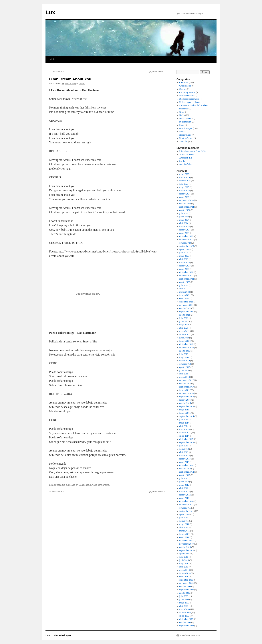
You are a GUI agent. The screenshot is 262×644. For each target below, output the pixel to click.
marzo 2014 (185, 429)
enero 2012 (184, 498)
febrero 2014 (185, 433)
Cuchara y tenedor (187, 92)
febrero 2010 (185, 573)
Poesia (182, 132)
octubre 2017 (185, 384)
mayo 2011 (184, 524)
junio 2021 (184, 321)
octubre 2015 (185, 403)
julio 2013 (184, 446)
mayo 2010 (184, 563)
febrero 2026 (185, 181)
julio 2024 (184, 213)
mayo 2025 (184, 187)
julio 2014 (184, 420)
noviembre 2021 (186, 305)
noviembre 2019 (186, 348)
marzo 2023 (185, 262)
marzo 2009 (185, 609)
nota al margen (186, 128)
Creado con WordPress (190, 635)
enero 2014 (184, 436)
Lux (50, 12)
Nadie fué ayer (62, 635)
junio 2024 (184, 217)
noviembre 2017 (186, 380)
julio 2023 (184, 253)
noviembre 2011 (186, 505)
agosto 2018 (185, 367)
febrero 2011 (185, 534)
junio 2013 (184, 449)
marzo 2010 (185, 570)
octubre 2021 (185, 308)
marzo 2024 (185, 226)
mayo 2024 (184, 220)
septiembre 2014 (187, 416)
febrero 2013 (185, 459)
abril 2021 (184, 328)
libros (182, 125)
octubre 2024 (185, 204)
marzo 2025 (185, 190)
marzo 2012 (185, 491)
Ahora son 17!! (186, 158)
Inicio (52, 59)
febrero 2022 (185, 295)
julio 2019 (184, 354)
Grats (182, 112)
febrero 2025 (185, 194)
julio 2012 (184, 478)
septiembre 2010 (187, 550)
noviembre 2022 (186, 276)
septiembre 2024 (187, 207)
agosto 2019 (185, 351)
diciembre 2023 (186, 236)
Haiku (182, 115)
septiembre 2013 (187, 442)
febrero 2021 (185, 334)
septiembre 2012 (187, 472)
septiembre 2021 (187, 312)
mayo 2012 (184, 485)
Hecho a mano (186, 119)
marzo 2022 (185, 292)
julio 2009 (184, 596)
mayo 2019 (184, 357)
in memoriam (185, 122)
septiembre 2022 (187, 279)
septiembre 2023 (187, 246)
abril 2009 (184, 606)
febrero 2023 (185, 266)
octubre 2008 (185, 622)
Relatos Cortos (186, 138)
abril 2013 (184, 452)
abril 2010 (184, 567)
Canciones (84, 485)
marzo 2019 (185, 361)
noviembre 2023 (186, 240)
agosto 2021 (185, 315)
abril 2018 (184, 374)
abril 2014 (184, 426)
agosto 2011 (185, 514)
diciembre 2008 (186, 619)
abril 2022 (184, 289)
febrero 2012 (185, 495)
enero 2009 (184, 616)
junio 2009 (184, 599)
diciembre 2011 (186, 501)
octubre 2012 (185, 469)
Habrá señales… (187, 164)
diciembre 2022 (186, 272)
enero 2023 (184, 269)
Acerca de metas (187, 155)
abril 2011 (184, 527)
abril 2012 (184, 488)
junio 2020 (184, 338)
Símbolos (183, 141)
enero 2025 (184, 197)
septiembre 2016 (187, 397)
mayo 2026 (184, 174)
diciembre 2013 (186, 439)
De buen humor (186, 96)
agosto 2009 (185, 593)
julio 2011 (184, 518)
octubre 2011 (185, 508)
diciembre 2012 (186, 465)
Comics (183, 89)
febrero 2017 (185, 390)
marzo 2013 (185, 456)
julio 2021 (184, 318)
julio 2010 (184, 557)
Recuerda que (185, 135)
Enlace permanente (100, 485)
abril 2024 (184, 223)
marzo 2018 (185, 377)
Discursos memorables (189, 99)
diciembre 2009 (186, 580)
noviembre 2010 (186, 544)
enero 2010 (184, 577)
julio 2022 (184, 285)
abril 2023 (184, 259)
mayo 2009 (184, 603)
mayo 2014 (184, 423)
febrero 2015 (185, 413)
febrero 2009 (185, 613)
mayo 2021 (184, 325)
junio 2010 (184, 560)
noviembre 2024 (186, 200)
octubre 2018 (185, 364)
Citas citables (185, 86)
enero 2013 (184, 462)
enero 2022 (184, 298)
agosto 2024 (185, 210)
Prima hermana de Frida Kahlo (193, 151)
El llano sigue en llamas (190, 102)
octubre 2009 (185, 586)
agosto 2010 (185, 554)
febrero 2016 (185, 400)
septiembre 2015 (187, 406)
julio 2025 (184, 184)
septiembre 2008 (187, 626)
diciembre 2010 (186, 541)
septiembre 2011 (187, 511)
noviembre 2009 (186, 583)
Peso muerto (57, 72)
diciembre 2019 (186, 344)
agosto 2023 (185, 249)
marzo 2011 (185, 531)
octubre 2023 (185, 243)
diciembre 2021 (186, 302)
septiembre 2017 (187, 387)
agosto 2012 (185, 475)
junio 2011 (184, 521)
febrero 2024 (185, 230)
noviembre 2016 (186, 393)
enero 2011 (184, 537)
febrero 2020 (185, 341)
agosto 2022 (185, 282)
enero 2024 (184, 233)
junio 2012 (184, 482)
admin (82, 84)
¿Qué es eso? (157, 72)
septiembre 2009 (187, 590)
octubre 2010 (185, 547)
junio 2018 (184, 370)
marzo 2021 (185, 331)
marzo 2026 (185, 177)
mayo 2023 (184, 256)
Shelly (182, 161)
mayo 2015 (184, 410)
